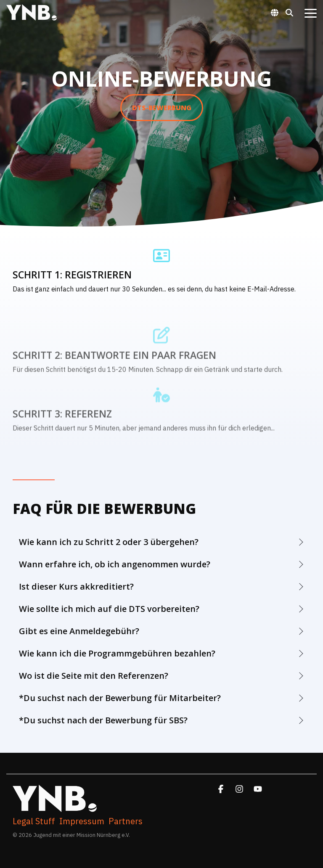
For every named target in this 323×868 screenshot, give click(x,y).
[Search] (289, 12)
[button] (311, 13)
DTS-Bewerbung (162, 108)
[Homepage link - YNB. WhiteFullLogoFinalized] (55, 808)
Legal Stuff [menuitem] (34, 821)
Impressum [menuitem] (82, 821)
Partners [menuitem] (126, 821)
